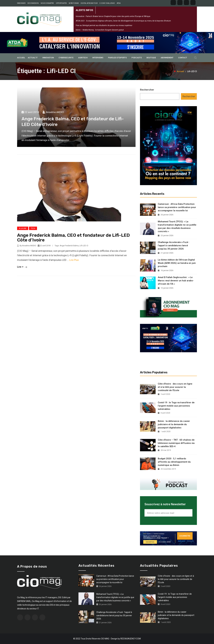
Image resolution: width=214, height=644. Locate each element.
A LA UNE (23, 228)
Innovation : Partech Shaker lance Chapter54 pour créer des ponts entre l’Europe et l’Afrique (113, 16)
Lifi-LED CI (84, 246)
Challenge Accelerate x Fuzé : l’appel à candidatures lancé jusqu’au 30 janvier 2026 (174, 245)
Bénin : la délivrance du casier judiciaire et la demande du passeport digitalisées (174, 424)
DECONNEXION (33, 3)
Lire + (22, 267)
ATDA (119, 3)
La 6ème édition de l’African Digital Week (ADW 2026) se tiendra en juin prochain (177, 263)
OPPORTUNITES (61, 3)
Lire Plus (74, 260)
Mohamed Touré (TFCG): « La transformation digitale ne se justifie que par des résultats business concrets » (177, 226)
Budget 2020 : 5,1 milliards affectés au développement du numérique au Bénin (174, 462)
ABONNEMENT (167, 58)
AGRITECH (83, 58)
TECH (33, 228)
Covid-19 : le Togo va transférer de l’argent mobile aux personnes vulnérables (176, 406)
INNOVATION (48, 58)
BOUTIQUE (151, 58)
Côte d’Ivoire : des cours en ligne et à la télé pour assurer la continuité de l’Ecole (175, 387)
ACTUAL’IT (33, 58)
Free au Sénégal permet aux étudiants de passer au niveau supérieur (104, 25)
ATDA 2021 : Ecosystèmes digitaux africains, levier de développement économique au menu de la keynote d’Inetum (123, 21)
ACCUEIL (21, 58)
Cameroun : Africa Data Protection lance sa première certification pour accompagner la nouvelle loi (177, 207)
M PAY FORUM (74, 3)
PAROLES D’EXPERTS (117, 58)
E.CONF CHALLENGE (107, 3)
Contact (183, 58)
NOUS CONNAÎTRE (47, 3)
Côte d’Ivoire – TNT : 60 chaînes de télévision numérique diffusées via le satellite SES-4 (176, 443)
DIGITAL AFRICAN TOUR (89, 3)
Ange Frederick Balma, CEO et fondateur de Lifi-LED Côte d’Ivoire (73, 238)
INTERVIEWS (98, 58)
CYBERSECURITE (66, 58)
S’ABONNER (21, 3)
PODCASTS (137, 58)
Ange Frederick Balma (69, 246)
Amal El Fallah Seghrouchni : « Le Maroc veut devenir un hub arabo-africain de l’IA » (176, 281)
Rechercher (147, 90)
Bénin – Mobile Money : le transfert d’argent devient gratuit (100, 30)
